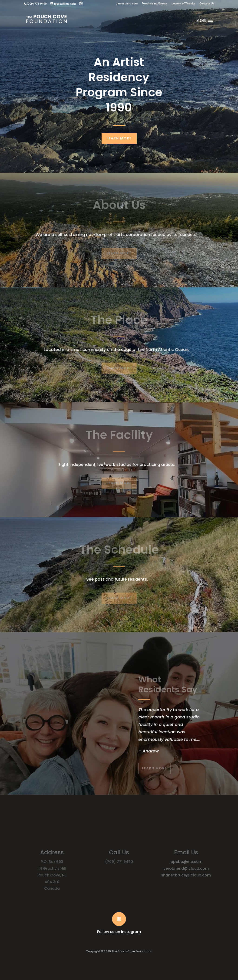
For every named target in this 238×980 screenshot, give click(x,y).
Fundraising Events (155, 4)
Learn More (119, 138)
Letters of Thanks (183, 4)
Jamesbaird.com (127, 4)
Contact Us (207, 4)
